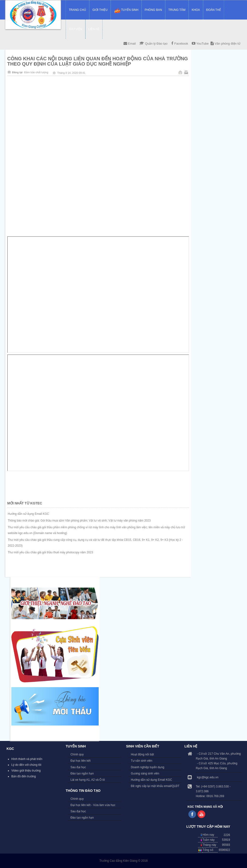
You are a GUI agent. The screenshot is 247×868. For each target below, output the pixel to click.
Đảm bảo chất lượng (36, 72)
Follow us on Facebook (192, 814)
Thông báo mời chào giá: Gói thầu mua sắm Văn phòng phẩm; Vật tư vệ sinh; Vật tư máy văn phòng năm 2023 (79, 521)
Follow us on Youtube (201, 814)
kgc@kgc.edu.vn (208, 777)
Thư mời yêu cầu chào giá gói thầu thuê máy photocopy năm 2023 (50, 552)
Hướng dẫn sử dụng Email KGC (28, 514)
